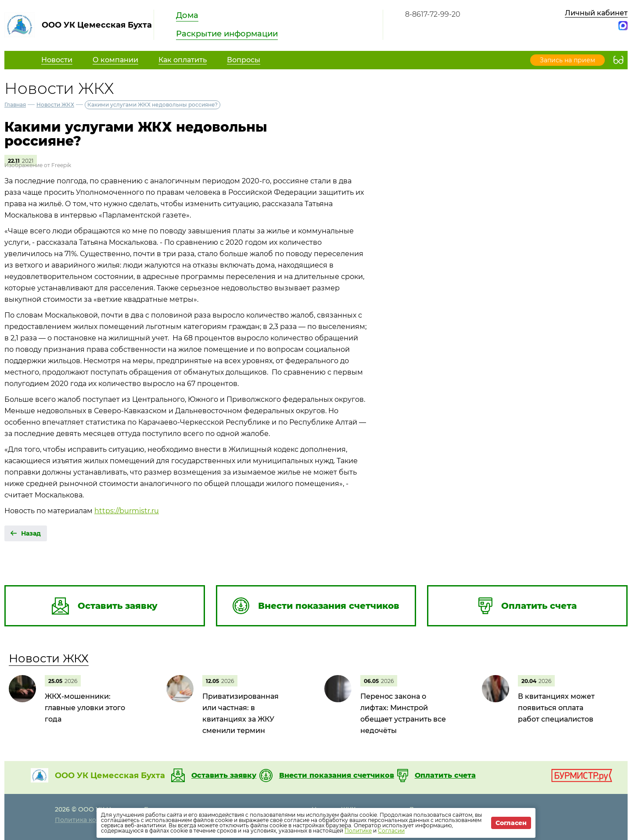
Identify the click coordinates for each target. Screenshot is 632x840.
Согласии (391, 831)
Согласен (511, 823)
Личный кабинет (596, 13)
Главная (15, 105)
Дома (187, 15)
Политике (358, 831)
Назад (31, 533)
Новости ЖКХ (55, 105)
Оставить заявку (224, 776)
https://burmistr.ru (127, 511)
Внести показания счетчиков (337, 776)
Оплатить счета (445, 776)
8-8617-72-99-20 (433, 14)
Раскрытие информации (227, 34)
